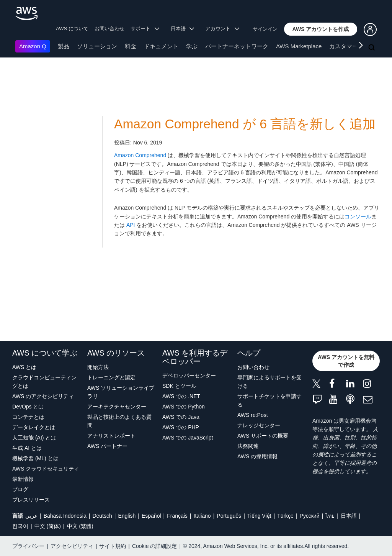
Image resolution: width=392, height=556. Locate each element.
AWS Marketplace (299, 46)
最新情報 (23, 479)
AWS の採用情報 (257, 456)
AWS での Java (181, 417)
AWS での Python (184, 407)
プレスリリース (31, 500)
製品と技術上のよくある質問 (119, 421)
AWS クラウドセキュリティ (46, 469)
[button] (321, 29)
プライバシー (28, 546)
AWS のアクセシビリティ (43, 396)
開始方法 (98, 367)
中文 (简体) (48, 526)
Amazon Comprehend (140, 155)
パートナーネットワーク (237, 46)
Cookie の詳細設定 (154, 546)
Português (229, 516)
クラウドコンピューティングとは (44, 382)
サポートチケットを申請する (269, 400)
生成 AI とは (27, 448)
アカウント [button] (222, 29)
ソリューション (97, 46)
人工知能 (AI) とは (34, 438)
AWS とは (24, 367)
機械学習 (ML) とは (35, 458)
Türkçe (285, 516)
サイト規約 (113, 546)
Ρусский (310, 516)
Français (177, 516)
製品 (64, 46)
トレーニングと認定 (111, 377)
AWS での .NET (181, 396)
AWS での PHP (181, 427)
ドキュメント (161, 46)
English (127, 516)
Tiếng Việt (259, 516)
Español (151, 516)
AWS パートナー (107, 446)
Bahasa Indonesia (65, 516)
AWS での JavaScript (188, 438)
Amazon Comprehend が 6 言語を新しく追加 (245, 124)
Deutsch (102, 516)
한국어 (20, 526)
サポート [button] (145, 29)
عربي (31, 516)
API (131, 225)
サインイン (265, 29)
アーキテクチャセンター (117, 407)
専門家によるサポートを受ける (269, 382)
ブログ (20, 489)
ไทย (330, 516)
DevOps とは (28, 407)
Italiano (202, 516)
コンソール (358, 216)
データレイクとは (34, 427)
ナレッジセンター (259, 425)
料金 (131, 46)
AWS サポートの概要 (263, 436)
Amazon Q (33, 46)
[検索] (372, 48)
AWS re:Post (253, 415)
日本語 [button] (183, 29)
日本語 (349, 516)
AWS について (72, 29)
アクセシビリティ (72, 546)
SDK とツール (179, 386)
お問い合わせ (109, 29)
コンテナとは (28, 417)
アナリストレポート (111, 436)
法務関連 (248, 446)
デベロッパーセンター (189, 376)
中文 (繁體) (80, 526)
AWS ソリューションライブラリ (121, 392)
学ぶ (192, 46)
